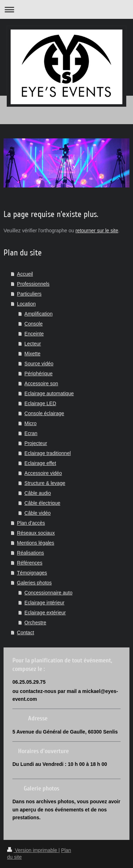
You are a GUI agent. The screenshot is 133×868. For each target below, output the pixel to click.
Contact (26, 633)
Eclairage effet (40, 463)
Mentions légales (36, 543)
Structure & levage (45, 483)
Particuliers (29, 294)
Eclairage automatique (49, 393)
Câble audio (38, 493)
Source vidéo (39, 364)
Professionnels (33, 284)
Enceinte (34, 334)
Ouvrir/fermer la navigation (66, 9)
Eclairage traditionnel (48, 453)
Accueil (25, 274)
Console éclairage (44, 413)
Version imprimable (33, 850)
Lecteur (33, 344)
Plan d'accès (31, 523)
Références (30, 563)
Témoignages (32, 573)
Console (34, 324)
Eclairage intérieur (45, 603)
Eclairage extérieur (45, 613)
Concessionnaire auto (48, 593)
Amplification (38, 314)
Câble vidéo (38, 513)
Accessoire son (41, 383)
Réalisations (31, 553)
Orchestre (35, 623)
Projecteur (36, 443)
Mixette (32, 354)
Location (26, 304)
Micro (31, 423)
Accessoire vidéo (43, 473)
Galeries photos (34, 583)
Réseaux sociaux (36, 533)
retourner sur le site (97, 231)
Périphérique (38, 374)
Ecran (31, 433)
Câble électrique (42, 503)
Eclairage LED (40, 403)
